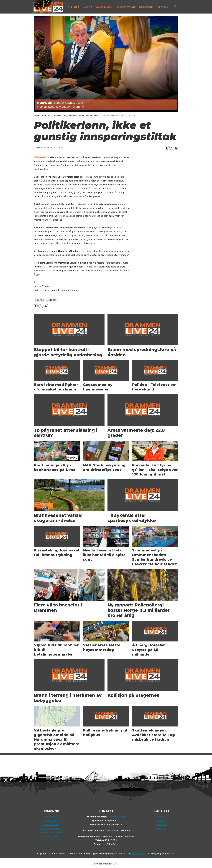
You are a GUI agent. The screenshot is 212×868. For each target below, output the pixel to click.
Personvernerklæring (51, 828)
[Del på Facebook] (167, 148)
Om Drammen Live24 (51, 832)
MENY (87, 7)
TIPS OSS (163, 7)
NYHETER (72, 7)
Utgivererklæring (51, 824)
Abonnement (51, 821)
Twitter (161, 821)
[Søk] (175, 7)
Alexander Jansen (116, 817)
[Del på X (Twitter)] (171, 148)
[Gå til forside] (48, 7)
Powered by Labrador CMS (106, 864)
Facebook (161, 817)
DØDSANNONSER (126, 7)
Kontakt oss (51, 836)
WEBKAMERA (146, 7)
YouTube (161, 828)
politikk (39, 300)
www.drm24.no (138, 854)
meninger (51, 300)
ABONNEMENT (104, 7)
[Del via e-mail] (176, 148)
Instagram (161, 824)
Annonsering (51, 817)
